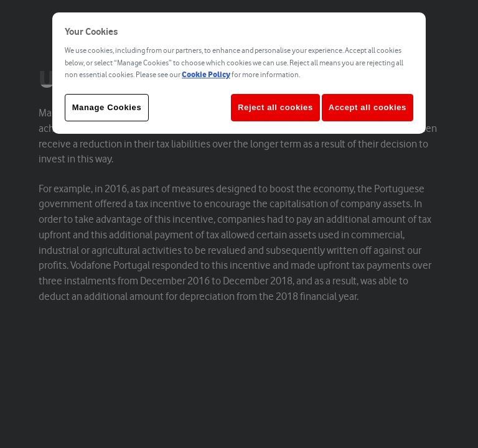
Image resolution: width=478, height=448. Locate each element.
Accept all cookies (368, 107)
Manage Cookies (107, 107)
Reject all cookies (275, 107)
